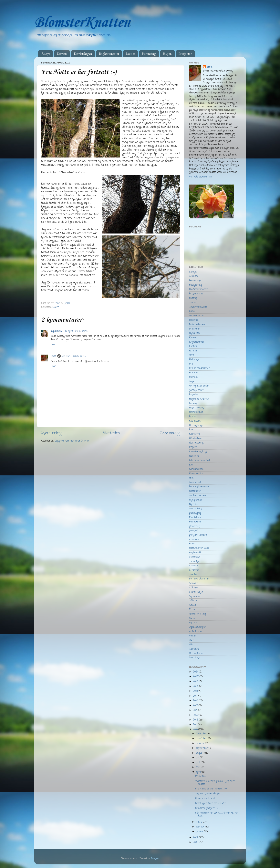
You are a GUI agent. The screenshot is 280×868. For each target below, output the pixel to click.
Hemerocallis (196, 412)
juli (198, 758)
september (202, 748)
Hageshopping (197, 408)
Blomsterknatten (199, 289)
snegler (193, 574)
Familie (193, 351)
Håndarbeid (195, 439)
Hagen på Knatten (199, 399)
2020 (196, 686)
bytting (193, 298)
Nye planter (196, 500)
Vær (192, 640)
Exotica (130, 54)
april (199, 772)
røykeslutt (195, 553)
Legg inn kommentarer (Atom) (72, 441)
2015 (196, 706)
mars (199, 822)
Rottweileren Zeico (199, 548)
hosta (192, 417)
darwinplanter (197, 316)
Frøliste (193, 373)
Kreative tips (196, 474)
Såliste (193, 601)
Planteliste (195, 517)
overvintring (196, 509)
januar (200, 831)
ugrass (193, 623)
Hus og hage (196, 425)
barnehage (195, 281)
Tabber (193, 610)
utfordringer (196, 631)
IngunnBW (57, 331)
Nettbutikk (195, 491)
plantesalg (195, 526)
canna (192, 303)
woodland (194, 649)
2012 (196, 720)
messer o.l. (195, 482)
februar (201, 827)
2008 (196, 842)
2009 (196, 838)
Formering (149, 54)
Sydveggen (195, 596)
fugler (192, 382)
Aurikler (194, 276)
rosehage (194, 539)
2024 (196, 672)
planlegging (195, 513)
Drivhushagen (83, 54)
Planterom (195, 522)
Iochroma (194, 456)
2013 (196, 715)
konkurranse (196, 469)
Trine (53, 356)
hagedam (194, 395)
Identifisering (196, 443)
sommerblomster (199, 579)
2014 (196, 710)
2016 (196, 701)
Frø (191, 364)
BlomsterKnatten (82, 23)
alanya (193, 272)
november (202, 738)
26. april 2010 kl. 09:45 (76, 331)
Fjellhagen (195, 360)
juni (191, 465)
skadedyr (194, 561)
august (200, 753)
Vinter (193, 636)
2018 (196, 691)
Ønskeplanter (197, 653)
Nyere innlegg (52, 433)
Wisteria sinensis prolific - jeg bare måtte (215, 783)
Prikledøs (200, 776)
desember (202, 734)
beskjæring (195, 285)
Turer (192, 618)
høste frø (195, 434)
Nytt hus (194, 504)
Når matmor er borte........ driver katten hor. (217, 814)
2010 (196, 729)
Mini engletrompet (199, 487)
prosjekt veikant (198, 535)
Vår (191, 645)
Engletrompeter (109, 54)
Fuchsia (193, 377)
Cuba (192, 311)
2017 (196, 696)
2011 (195, 725)
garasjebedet (196, 390)
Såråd (192, 605)
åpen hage (195, 658)
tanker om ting (197, 614)
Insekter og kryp (198, 452)
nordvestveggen (197, 496)
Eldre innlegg (170, 433)
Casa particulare (198, 307)
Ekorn (56, 307)
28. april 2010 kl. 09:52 (74, 356)
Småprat (194, 570)
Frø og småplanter (199, 368)
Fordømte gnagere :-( (207, 808)
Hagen (167, 54)
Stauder (194, 583)
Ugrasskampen (198, 627)
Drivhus (62, 54)
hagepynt (194, 403)
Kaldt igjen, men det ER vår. (211, 803)
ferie (192, 355)
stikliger (194, 588)
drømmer (195, 329)
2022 (196, 677)
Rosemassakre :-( (205, 799)
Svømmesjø (196, 592)
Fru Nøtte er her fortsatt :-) (211, 789)
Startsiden (111, 433)
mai (191, 478)
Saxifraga (195, 557)
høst (192, 430)
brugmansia (196, 294)
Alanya (46, 54)
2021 (196, 681)
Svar (53, 345)
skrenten (194, 566)
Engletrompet (197, 342)
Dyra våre (195, 333)
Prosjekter (185, 54)
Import (193, 447)
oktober (200, 743)
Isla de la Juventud (199, 460)
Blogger (155, 858)
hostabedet (195, 421)
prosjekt (194, 531)
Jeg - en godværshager (208, 794)
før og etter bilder (199, 386)
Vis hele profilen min (201, 177)
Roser (192, 544)
